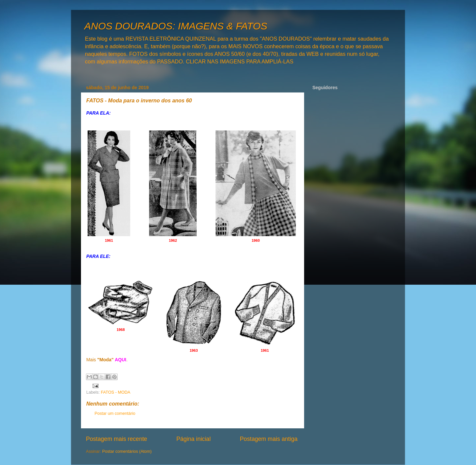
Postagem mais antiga (269, 439)
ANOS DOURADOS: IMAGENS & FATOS (176, 26)
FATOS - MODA (116, 392)
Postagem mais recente (117, 439)
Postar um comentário (115, 413)
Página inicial (193, 439)
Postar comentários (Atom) (127, 451)
